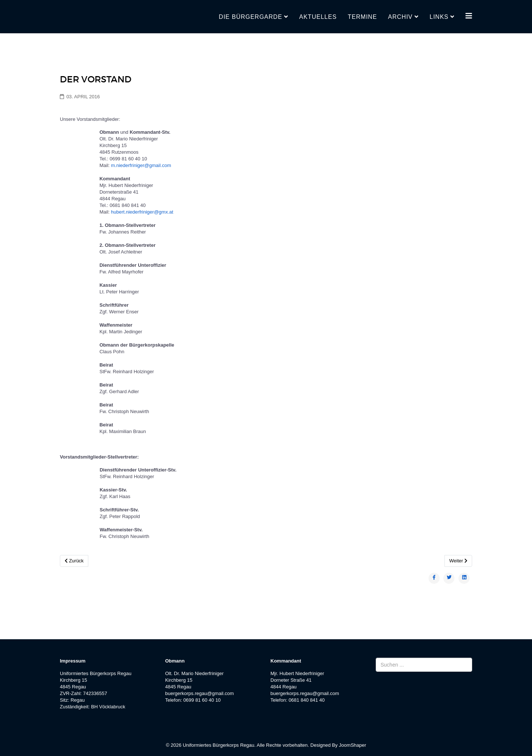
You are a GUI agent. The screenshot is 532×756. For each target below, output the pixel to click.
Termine (362, 17)
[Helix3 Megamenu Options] (469, 16)
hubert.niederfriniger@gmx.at (142, 212)
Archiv (400, 17)
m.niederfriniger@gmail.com (141, 165)
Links (439, 17)
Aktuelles (318, 17)
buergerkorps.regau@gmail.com (199, 693)
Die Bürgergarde (250, 17)
